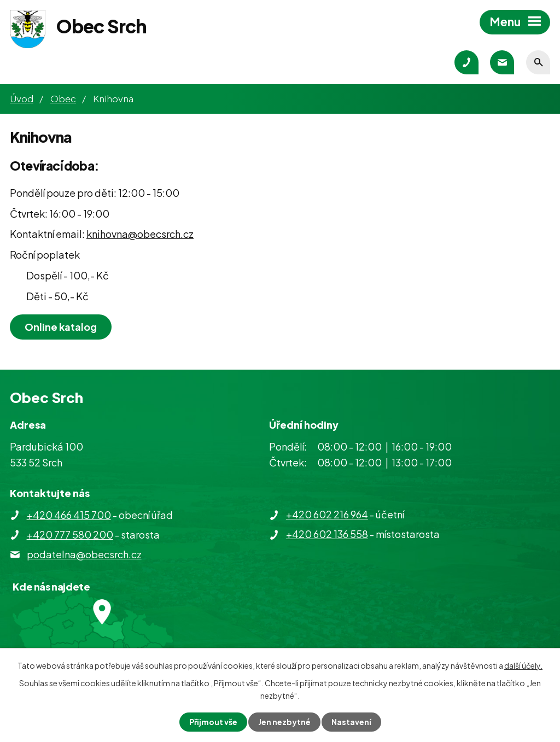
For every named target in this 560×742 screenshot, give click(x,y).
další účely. (523, 665)
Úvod (22, 98)
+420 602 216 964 (327, 514)
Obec (63, 98)
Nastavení (351, 722)
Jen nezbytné (284, 722)
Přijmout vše (213, 722)
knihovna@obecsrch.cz (140, 234)
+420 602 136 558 (327, 534)
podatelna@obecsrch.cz (84, 554)
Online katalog (61, 327)
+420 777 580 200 (70, 534)
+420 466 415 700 (69, 515)
